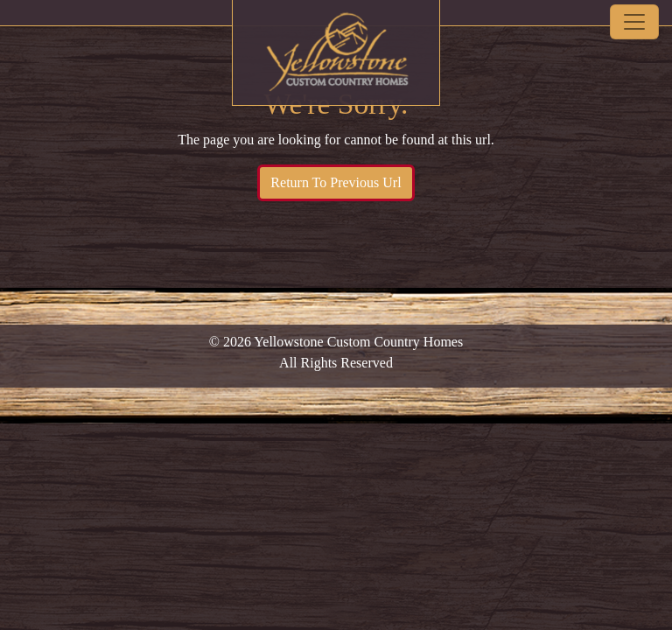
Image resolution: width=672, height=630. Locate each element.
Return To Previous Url (336, 182)
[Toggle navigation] (634, 22)
